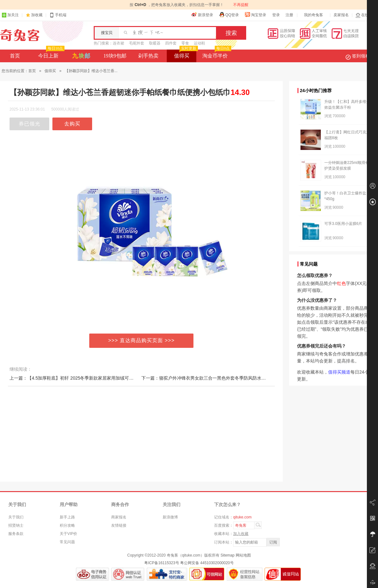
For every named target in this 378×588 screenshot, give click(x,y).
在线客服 (366, 15)
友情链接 (119, 525)
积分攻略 (67, 525)
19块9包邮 (115, 56)
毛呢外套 (137, 43)
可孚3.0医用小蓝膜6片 (343, 224)
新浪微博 (170, 517)
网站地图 (243, 555)
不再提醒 (241, 5)
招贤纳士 (16, 525)
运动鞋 (199, 43)
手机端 (58, 15)
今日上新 (51, 54)
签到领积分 (361, 56)
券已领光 (30, 124)
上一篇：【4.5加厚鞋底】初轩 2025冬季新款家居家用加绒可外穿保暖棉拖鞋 (85, 378)
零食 (185, 43)
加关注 (10, 15)
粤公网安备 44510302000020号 (207, 563)
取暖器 (155, 43)
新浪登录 (202, 15)
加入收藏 (241, 534)
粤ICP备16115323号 (162, 563)
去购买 (72, 124)
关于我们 (16, 517)
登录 (276, 15)
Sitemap (227, 555)
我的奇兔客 (314, 15)
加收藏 (37, 15)
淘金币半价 (216, 54)
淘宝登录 (255, 15)
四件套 (171, 43)
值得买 (185, 54)
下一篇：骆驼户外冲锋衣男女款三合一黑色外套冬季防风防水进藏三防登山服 (217, 378)
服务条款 (16, 534)
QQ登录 (229, 15)
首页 (15, 56)
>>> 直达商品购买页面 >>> (142, 340)
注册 (289, 15)
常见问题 (67, 542)
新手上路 (67, 517)
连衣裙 (118, 43)
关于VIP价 (68, 534)
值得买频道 (339, 372)
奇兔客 (20, 35)
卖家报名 (341, 15)
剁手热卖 (148, 56)
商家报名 (119, 517)
